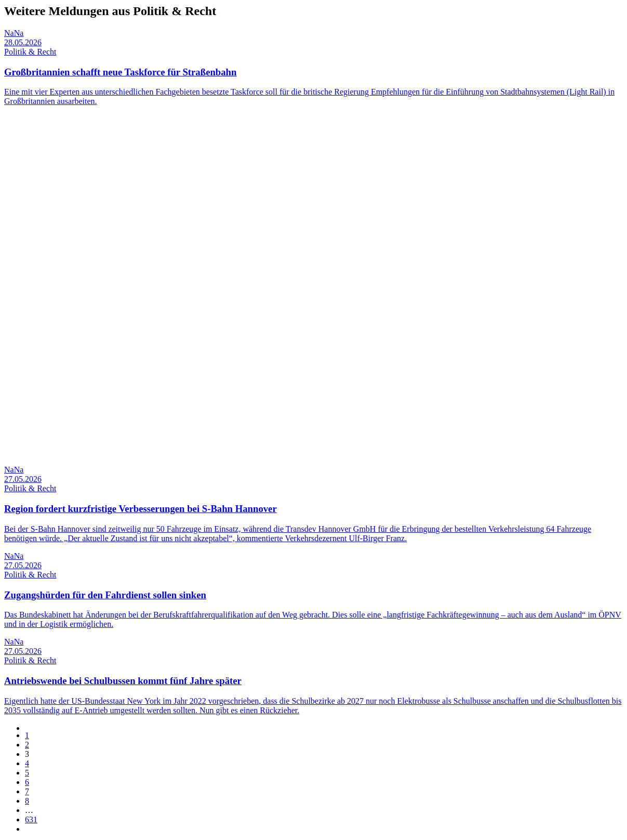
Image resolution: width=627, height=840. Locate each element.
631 (31, 819)
